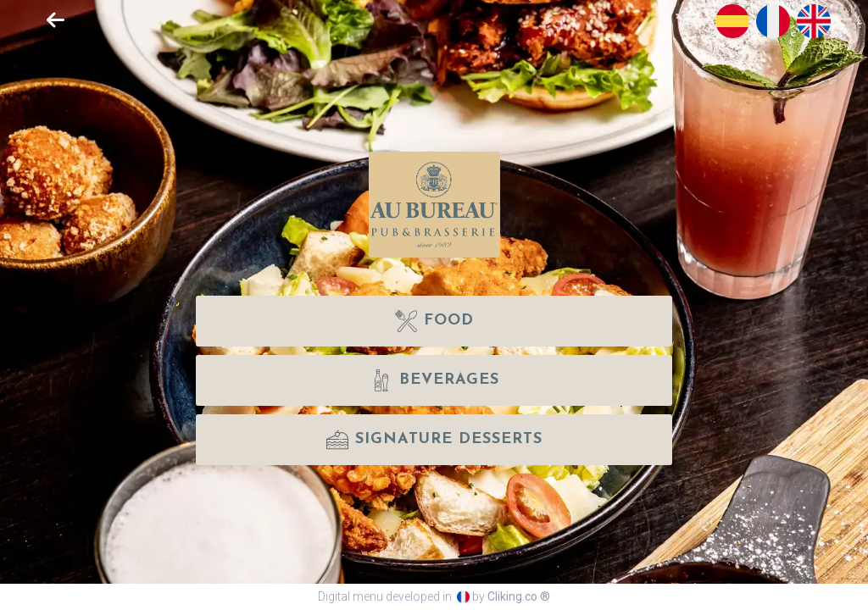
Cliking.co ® (519, 596)
